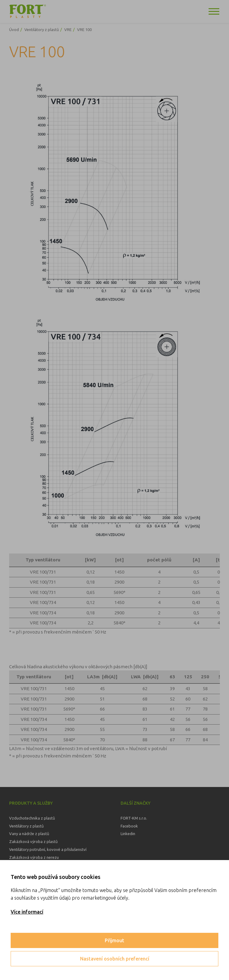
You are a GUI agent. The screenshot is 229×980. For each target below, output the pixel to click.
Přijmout (114, 940)
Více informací (27, 912)
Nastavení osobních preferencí (115, 959)
